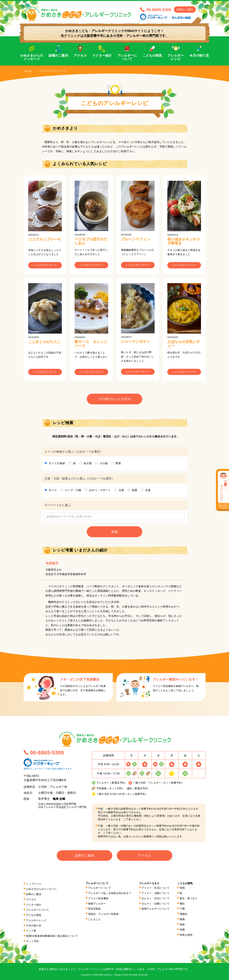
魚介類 (88, 464)
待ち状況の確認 (181, 18)
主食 (148, 491)
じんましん (94, 919)
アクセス (80, 56)
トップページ (34, 885)
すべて (53, 491)
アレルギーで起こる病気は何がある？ (110, 894)
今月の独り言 (199, 56)
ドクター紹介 (102, 56)
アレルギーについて (127, 57)
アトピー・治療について (156, 894)
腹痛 (182, 919)
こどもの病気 (152, 56)
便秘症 (184, 914)
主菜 (121, 491)
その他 (104, 464)
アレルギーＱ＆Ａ (149, 885)
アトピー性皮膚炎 (98, 899)
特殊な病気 (186, 934)
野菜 (118, 464)
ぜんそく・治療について (156, 904)
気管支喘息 (94, 909)
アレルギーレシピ (176, 57)
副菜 (135, 491)
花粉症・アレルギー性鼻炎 (103, 914)
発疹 (182, 924)
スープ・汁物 (73, 491)
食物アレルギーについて (156, 909)
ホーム (28, 71)
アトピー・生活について (156, 889)
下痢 (182, 909)
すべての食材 (57, 464)
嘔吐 (182, 904)
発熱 (182, 889)
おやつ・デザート (100, 491)
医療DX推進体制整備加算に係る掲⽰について (52, 935)
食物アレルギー (97, 904)
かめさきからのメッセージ (32, 57)
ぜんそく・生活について (156, 899)
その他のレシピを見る (115, 400)
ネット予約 (32, 940)
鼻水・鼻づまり (189, 899)
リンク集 (31, 930)
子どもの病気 (34, 915)
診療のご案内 (185, 10)
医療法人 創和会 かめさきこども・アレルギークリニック (80, 14)
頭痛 (182, 929)
